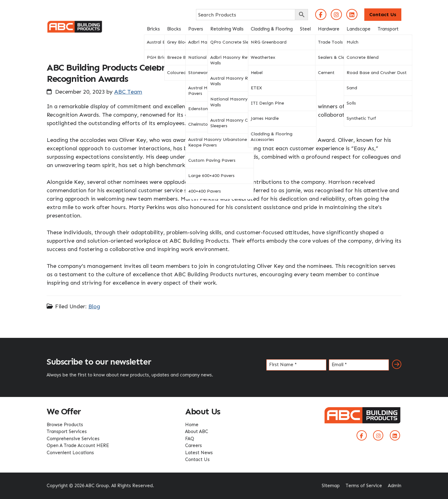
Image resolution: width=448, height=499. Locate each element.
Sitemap (331, 486)
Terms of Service (364, 486)
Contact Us (383, 14)
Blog (94, 306)
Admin (395, 486)
